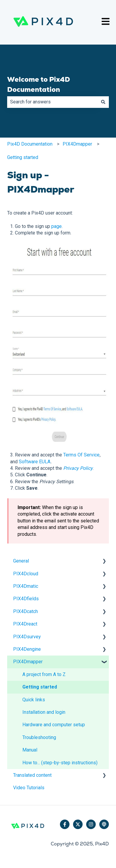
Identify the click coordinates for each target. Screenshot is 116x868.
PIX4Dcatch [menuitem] (25, 611)
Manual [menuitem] (30, 750)
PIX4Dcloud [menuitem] (26, 574)
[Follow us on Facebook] (65, 824)
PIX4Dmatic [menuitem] (26, 586)
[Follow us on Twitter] (78, 824)
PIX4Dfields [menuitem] (26, 599)
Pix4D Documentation (30, 144)
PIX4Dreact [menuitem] (25, 624)
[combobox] (52, 102)
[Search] (103, 102)
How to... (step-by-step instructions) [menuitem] (60, 763)
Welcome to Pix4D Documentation (39, 85)
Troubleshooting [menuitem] (39, 737)
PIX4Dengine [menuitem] (27, 649)
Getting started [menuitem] (40, 687)
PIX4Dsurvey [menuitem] (27, 637)
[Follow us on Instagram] (91, 824)
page (57, 226)
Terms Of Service (81, 455)
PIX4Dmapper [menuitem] (28, 662)
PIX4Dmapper (77, 144)
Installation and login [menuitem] (44, 712)
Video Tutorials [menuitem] (29, 788)
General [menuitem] (21, 561)
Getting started (23, 157)
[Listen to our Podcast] (104, 824)
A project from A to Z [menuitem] (44, 674)
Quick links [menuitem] (34, 700)
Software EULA (35, 462)
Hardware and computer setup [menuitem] (54, 725)
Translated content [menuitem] (32, 775)
